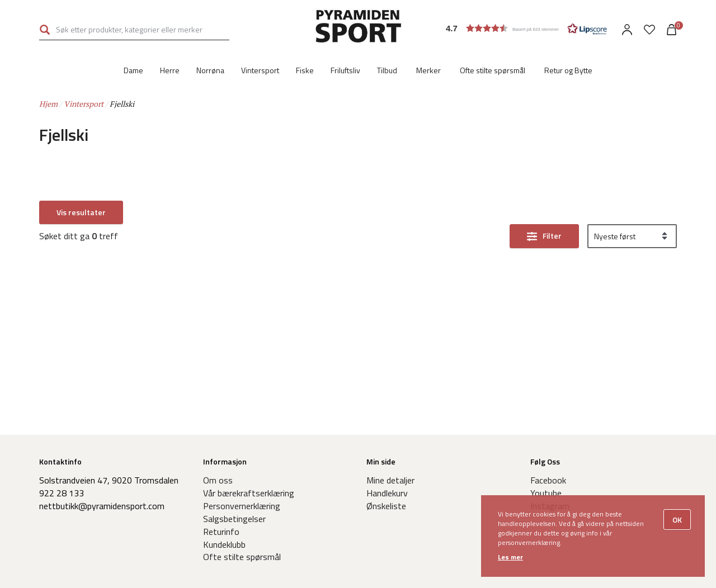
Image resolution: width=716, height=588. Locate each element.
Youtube (546, 493)
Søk (45, 30)
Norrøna (210, 70)
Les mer (510, 557)
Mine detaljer (390, 480)
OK (677, 520)
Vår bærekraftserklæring (249, 493)
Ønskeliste (386, 506)
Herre (170, 70)
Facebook (548, 480)
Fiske (305, 70)
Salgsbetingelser (234, 519)
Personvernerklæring (242, 506)
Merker (428, 70)
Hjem (48, 104)
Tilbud (387, 70)
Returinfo (221, 532)
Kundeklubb (224, 544)
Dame (133, 70)
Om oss (218, 480)
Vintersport (260, 70)
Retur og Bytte (568, 70)
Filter (552, 213)
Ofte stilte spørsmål (493, 70)
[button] (526, 28)
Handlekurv (387, 493)
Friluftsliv (345, 70)
